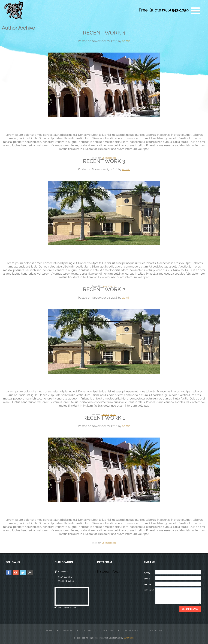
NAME (147, 573)
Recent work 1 (104, 418)
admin (126, 41)
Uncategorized (109, 158)
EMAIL (147, 579)
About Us (108, 631)
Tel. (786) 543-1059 (67, 607)
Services (67, 631)
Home (49, 631)
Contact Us (156, 631)
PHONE (148, 584)
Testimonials (131, 631)
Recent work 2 (104, 289)
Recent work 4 (104, 33)
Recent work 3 (104, 161)
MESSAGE (149, 590)
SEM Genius (129, 638)
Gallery (87, 631)
